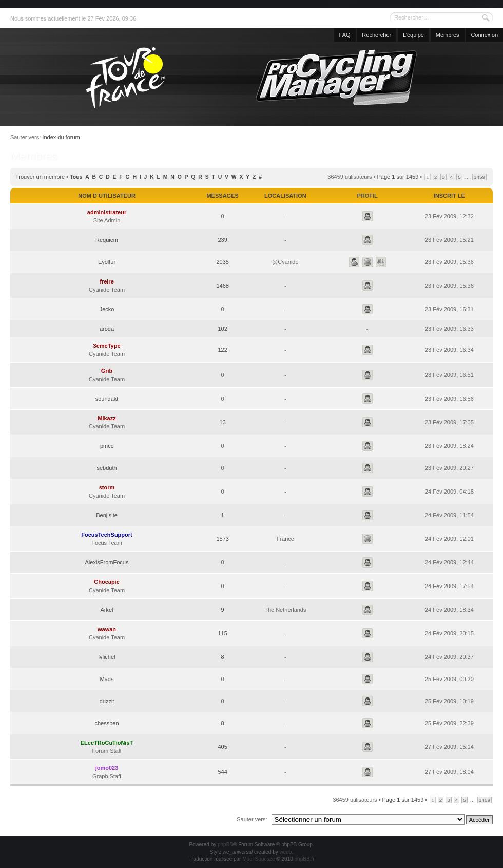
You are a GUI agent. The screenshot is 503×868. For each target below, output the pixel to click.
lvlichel (107, 657)
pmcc (107, 446)
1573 (222, 539)
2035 (222, 262)
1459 (479, 177)
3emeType (107, 346)
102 (222, 329)
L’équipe (413, 35)
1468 (222, 286)
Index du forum (61, 137)
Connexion (484, 35)
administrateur (107, 212)
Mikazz (107, 418)
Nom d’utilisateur (107, 196)
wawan (107, 629)
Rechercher (376, 35)
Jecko (107, 309)
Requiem (107, 240)
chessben (107, 723)
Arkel (107, 610)
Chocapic (107, 582)
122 (222, 350)
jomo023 (107, 768)
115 (222, 633)
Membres (448, 35)
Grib (107, 371)
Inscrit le (449, 196)
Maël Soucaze (258, 859)
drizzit (107, 701)
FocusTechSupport (107, 535)
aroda (107, 329)
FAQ (345, 35)
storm (107, 487)
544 (222, 772)
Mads (107, 679)
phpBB (225, 845)
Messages (222, 196)
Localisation (285, 196)
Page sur (398, 177)
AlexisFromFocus (107, 562)
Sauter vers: (252, 819)
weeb (285, 852)
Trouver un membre (40, 177)
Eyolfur (107, 262)
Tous (76, 177)
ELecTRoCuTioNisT (107, 743)
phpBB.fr (305, 859)
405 (222, 747)
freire (107, 281)
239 (222, 240)
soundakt (107, 399)
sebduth (107, 468)
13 (223, 422)
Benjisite (107, 515)
